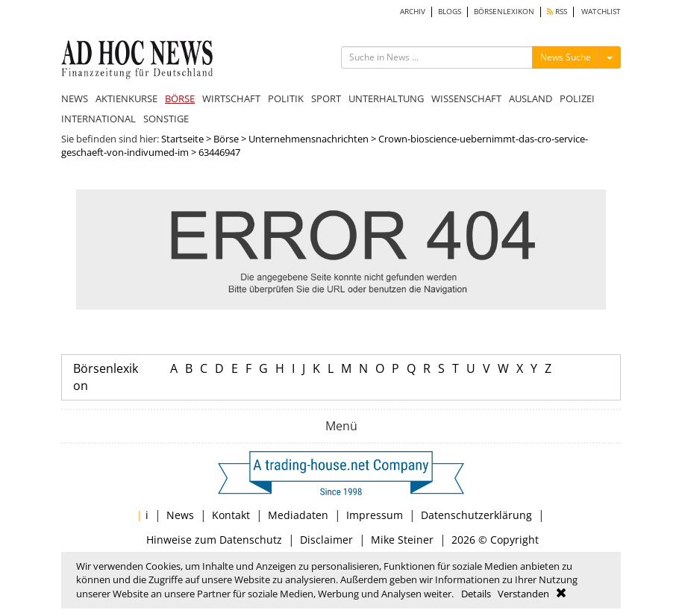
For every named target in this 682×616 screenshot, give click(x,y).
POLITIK (286, 98)
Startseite (182, 139)
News (180, 515)
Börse (226, 139)
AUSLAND (531, 98)
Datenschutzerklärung (476, 515)
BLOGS (450, 12)
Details (476, 594)
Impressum (375, 515)
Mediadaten (298, 515)
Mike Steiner (402, 540)
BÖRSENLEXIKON (504, 12)
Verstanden (523, 594)
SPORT (326, 98)
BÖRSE (180, 98)
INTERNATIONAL (98, 119)
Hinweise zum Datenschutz (214, 540)
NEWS (75, 98)
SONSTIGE (166, 119)
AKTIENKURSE (126, 98)
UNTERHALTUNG (386, 98)
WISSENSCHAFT (466, 98)
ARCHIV (413, 12)
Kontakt (231, 515)
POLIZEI (577, 98)
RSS (557, 12)
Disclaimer (326, 540)
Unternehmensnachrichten (309, 139)
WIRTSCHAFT (231, 98)
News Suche (566, 57)
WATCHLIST (601, 12)
